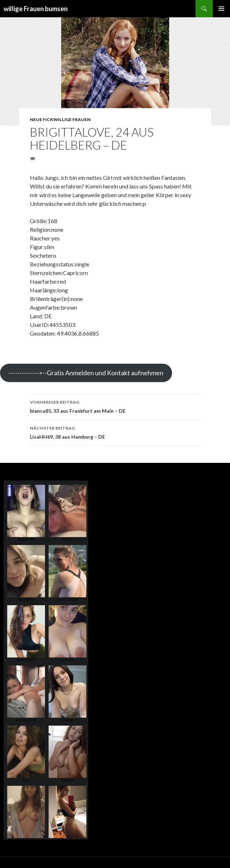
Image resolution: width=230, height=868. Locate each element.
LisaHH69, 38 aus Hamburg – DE (115, 432)
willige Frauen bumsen (36, 9)
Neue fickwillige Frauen (60, 119)
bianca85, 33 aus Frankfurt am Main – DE (115, 406)
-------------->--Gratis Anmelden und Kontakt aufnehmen (86, 373)
